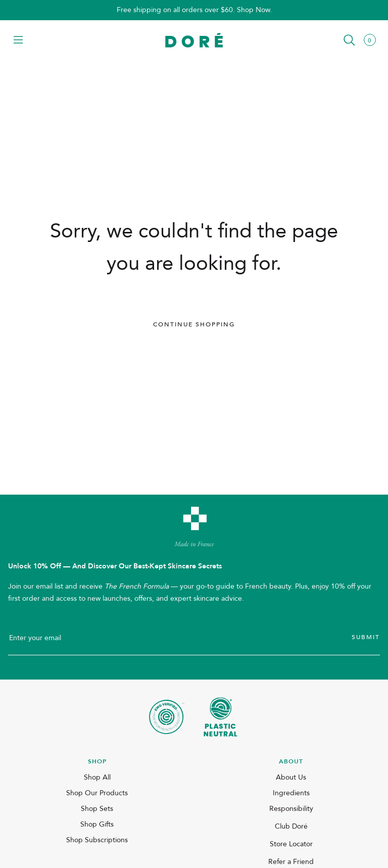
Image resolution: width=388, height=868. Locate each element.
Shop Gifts (97, 824)
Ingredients (291, 793)
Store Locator (291, 844)
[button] (18, 41)
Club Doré (291, 826)
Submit (366, 637)
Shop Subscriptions (97, 840)
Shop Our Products (97, 793)
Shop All (97, 777)
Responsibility (291, 809)
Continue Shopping (194, 324)
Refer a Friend (291, 862)
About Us (291, 777)
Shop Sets (97, 809)
